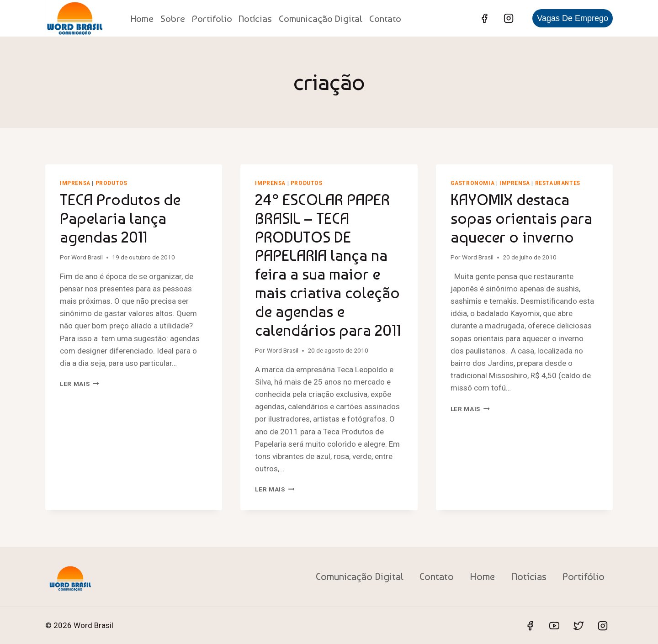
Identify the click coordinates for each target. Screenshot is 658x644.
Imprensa (75, 183)
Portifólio (584, 576)
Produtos (111, 183)
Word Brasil (87, 257)
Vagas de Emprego (573, 18)
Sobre (173, 18)
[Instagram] (509, 18)
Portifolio (212, 18)
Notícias (255, 18)
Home (142, 18)
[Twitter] (578, 626)
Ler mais (80, 384)
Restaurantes (558, 183)
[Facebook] (484, 18)
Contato (385, 18)
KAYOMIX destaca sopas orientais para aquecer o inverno (521, 218)
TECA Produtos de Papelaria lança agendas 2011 (120, 218)
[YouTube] (554, 626)
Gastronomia (473, 183)
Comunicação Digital (321, 18)
